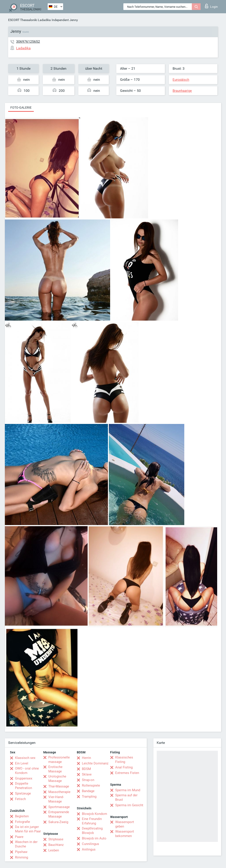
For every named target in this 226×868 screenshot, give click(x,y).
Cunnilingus (90, 844)
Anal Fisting (124, 767)
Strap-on (88, 780)
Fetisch (20, 799)
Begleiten (22, 816)
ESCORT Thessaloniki (23, 20)
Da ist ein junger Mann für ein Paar (28, 829)
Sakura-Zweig (58, 822)
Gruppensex (24, 778)
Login (211, 6)
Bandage (88, 791)
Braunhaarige (182, 91)
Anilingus (89, 849)
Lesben (54, 850)
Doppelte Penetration (24, 786)
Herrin (86, 758)
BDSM (86, 769)
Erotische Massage (55, 769)
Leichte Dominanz (95, 763)
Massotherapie (59, 792)
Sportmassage (59, 807)
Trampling (89, 797)
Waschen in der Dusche (26, 844)
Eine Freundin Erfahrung (92, 821)
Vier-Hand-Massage (56, 799)
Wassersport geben (125, 824)
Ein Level (22, 763)
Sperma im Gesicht (129, 805)
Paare (19, 837)
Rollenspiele (91, 785)
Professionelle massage (59, 760)
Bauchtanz (56, 845)
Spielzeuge (23, 793)
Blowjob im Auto (94, 838)
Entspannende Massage (59, 814)
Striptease (56, 839)
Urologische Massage (57, 779)
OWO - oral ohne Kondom (27, 771)
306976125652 (28, 41)
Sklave (87, 774)
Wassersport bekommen (125, 834)
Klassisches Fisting (124, 760)
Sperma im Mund (128, 790)
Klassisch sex (25, 758)
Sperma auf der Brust (126, 797)
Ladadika (44, 20)
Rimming (22, 857)
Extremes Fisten (127, 773)
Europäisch (181, 80)
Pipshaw (21, 852)
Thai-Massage (59, 786)
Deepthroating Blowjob (92, 831)
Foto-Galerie (21, 108)
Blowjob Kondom (94, 814)
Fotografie (23, 822)
